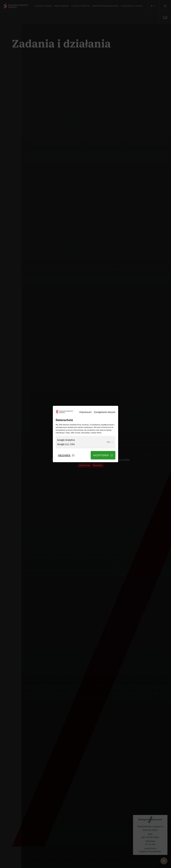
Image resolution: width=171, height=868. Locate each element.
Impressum (85, 412)
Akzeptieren (103, 455)
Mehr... (110, 442)
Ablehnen (66, 455)
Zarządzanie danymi (105, 412)
